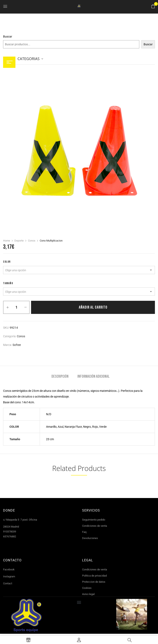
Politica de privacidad (94, 576)
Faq (84, 532)
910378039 (10, 532)
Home (7, 241)
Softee (17, 345)
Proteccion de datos (94, 582)
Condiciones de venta (95, 526)
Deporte (19, 241)
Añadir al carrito (93, 307)
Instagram (9, 576)
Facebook (9, 569)
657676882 (10, 536)
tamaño (8, 283)
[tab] (60, 377)
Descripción (60, 377)
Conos (32, 241)
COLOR (7, 262)
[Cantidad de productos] (16, 307)
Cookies (87, 588)
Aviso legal (88, 594)
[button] (153, 7)
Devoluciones (90, 538)
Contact (8, 583)
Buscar (8, 36)
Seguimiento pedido (94, 520)
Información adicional (94, 377)
